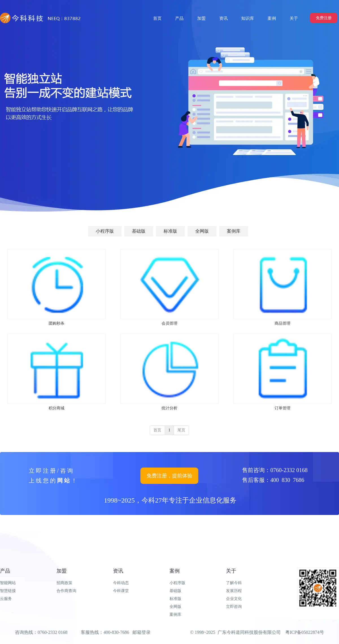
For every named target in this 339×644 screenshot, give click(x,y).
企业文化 (234, 599)
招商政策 (64, 583)
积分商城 (56, 408)
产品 (5, 571)
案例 (175, 571)
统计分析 (169, 408)
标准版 (175, 599)
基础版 (175, 591)
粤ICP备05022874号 (305, 632)
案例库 (175, 614)
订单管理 (282, 408)
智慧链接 (8, 591)
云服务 (6, 599)
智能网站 (8, 583)
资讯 (118, 571)
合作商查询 (66, 591)
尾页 (181, 430)
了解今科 (234, 583)
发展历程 (234, 591)
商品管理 (282, 323)
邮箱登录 (142, 632)
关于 (231, 571)
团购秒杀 (56, 323)
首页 (157, 430)
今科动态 (121, 583)
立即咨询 (234, 607)
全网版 (175, 607)
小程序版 (177, 583)
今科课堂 (121, 591)
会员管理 (169, 323)
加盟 (62, 571)
